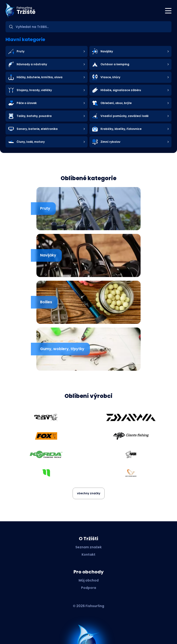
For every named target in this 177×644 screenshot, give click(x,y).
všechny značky (89, 493)
